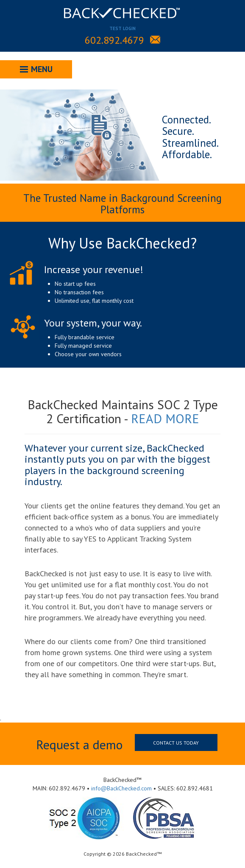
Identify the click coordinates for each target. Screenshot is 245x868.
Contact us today (176, 743)
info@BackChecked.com (121, 788)
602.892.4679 (114, 40)
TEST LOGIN (122, 28)
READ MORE (165, 418)
